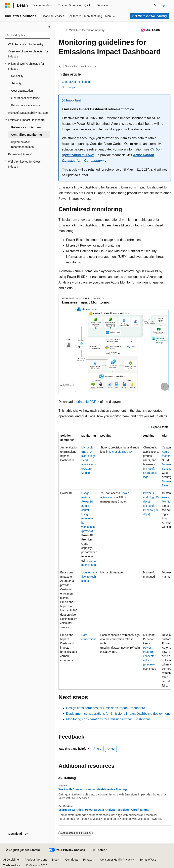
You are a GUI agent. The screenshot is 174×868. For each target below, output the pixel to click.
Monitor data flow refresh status (89, 577)
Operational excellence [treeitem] (26, 98)
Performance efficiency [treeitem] (26, 105)
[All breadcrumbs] (62, 30)
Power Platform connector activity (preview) (149, 656)
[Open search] (155, 5)
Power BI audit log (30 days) (151, 497)
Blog (55, 860)
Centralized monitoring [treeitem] (27, 135)
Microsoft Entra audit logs (150, 473)
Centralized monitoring (76, 82)
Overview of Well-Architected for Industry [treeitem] (28, 54)
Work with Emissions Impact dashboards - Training (93, 789)
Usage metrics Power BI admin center (87, 502)
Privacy (88, 860)
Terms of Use (148, 860)
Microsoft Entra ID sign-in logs (89, 452)
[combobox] (28, 35)
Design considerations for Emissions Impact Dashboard (106, 708)
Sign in (165, 5)
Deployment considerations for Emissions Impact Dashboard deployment (118, 714)
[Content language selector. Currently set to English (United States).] (23, 850)
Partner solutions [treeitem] (19, 154)
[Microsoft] (7, 5)
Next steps (68, 87)
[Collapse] (49, 27)
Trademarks (11, 865)
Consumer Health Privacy (116, 860)
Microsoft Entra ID (121, 452)
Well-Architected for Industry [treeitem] (26, 44)
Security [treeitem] (16, 83)
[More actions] (167, 30)
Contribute (72, 860)
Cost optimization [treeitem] (22, 91)
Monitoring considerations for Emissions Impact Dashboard (108, 719)
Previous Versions (36, 860)
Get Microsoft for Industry (150, 16)
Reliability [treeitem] (17, 76)
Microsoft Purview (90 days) (150, 510)
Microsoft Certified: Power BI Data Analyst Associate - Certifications (104, 810)
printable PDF (86, 402)
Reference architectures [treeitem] (26, 127)
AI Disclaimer (11, 860)
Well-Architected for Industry (87, 30)
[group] (115, 561)
